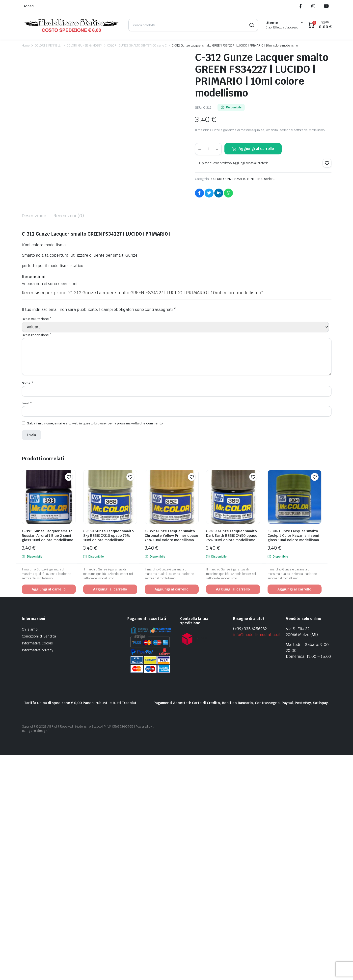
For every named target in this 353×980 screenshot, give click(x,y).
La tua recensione (37, 560)
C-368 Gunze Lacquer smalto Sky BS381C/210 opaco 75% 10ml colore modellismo (109, 761)
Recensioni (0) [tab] (69, 441)
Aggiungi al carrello (256, 149)
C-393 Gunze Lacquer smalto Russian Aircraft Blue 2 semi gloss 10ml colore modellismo (48, 761)
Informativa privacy (38, 875)
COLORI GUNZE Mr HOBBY (84, 46)
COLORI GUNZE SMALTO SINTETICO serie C (137, 46)
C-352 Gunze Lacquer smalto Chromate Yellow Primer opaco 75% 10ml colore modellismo (171, 761)
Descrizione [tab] (34, 441)
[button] (327, 163)
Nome (28, 608)
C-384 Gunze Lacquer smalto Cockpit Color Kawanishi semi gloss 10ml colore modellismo (293, 761)
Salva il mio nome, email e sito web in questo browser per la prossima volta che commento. (95, 649)
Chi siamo (30, 855)
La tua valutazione (37, 544)
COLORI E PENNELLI (48, 46)
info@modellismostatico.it (257, 860)
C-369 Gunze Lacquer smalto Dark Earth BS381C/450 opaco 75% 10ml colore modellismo (232, 761)
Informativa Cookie (37, 868)
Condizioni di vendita (39, 861)
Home (26, 46)
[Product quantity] (208, 149)
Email (27, 628)
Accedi (29, 6)
